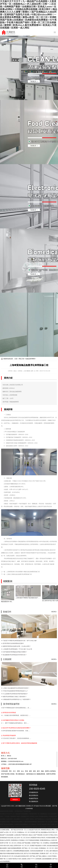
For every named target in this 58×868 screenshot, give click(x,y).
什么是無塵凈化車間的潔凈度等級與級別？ (15, 694)
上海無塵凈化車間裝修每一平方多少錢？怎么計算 (17, 649)
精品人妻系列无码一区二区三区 (20, 846)
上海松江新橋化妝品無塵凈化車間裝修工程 (19, 574)
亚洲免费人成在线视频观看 (44, 859)
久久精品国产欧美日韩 (34, 830)
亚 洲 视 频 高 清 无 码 (7, 856)
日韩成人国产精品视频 (24, 843)
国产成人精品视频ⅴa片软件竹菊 (45, 832)
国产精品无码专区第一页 (19, 830)
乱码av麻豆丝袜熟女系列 (22, 856)
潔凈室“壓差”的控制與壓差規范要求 (13, 643)
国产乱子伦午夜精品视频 (32, 853)
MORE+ (54, 612)
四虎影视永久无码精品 (18, 840)
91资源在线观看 (51, 838)
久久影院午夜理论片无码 (14, 859)
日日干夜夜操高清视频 (32, 840)
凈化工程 (21, 359)
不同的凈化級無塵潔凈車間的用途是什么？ (15, 691)
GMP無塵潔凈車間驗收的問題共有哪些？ (15, 652)
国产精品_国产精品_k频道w (38, 856)
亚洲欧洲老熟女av (45, 840)
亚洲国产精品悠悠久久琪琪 (38, 846)
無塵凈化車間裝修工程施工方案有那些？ (15, 697)
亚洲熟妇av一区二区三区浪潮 (26, 832)
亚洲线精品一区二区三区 (47, 848)
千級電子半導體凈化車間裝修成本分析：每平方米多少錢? (20, 641)
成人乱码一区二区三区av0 (22, 838)
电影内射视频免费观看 (15, 848)
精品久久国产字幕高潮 (36, 835)
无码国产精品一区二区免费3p (40, 843)
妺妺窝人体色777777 (29, 859)
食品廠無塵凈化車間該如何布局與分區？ (15, 655)
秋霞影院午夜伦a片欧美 (38, 838)
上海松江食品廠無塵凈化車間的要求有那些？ (16, 688)
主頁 (16, 359)
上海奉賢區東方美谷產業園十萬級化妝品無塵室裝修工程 (23, 572)
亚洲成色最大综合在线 (7, 838)
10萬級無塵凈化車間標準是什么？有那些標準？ (17, 699)
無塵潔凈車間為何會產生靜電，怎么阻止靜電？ (17, 646)
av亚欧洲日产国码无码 (21, 835)
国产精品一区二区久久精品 (30, 848)
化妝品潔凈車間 (30, 359)
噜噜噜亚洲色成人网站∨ (49, 830)
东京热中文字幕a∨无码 (50, 835)
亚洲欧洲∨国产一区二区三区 (49, 853)
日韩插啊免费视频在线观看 (21, 851)
